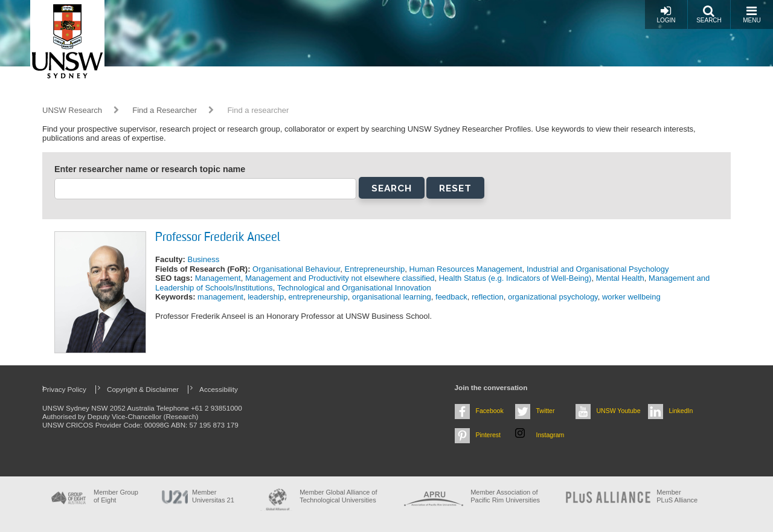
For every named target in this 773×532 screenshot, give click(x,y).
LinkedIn (681, 411)
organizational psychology (553, 297)
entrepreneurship (318, 297)
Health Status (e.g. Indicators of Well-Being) (515, 278)
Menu (752, 14)
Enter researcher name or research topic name (150, 169)
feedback (451, 297)
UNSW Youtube (619, 411)
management (220, 297)
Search (709, 14)
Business (203, 259)
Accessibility (219, 389)
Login (666, 14)
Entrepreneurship (375, 269)
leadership (266, 297)
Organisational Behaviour (296, 269)
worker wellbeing (631, 297)
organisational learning (392, 297)
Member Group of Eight (116, 496)
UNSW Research (72, 110)
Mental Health (620, 278)
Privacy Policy (64, 389)
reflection (488, 297)
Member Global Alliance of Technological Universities (338, 496)
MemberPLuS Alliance (677, 496)
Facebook (490, 411)
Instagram (550, 435)
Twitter (546, 411)
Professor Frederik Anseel (218, 238)
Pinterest (489, 435)
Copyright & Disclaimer (143, 389)
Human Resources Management (466, 269)
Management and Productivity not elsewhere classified (340, 278)
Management (218, 278)
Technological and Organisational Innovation (354, 288)
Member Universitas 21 (213, 496)
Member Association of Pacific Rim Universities (505, 496)
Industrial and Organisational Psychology (598, 269)
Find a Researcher (165, 110)
